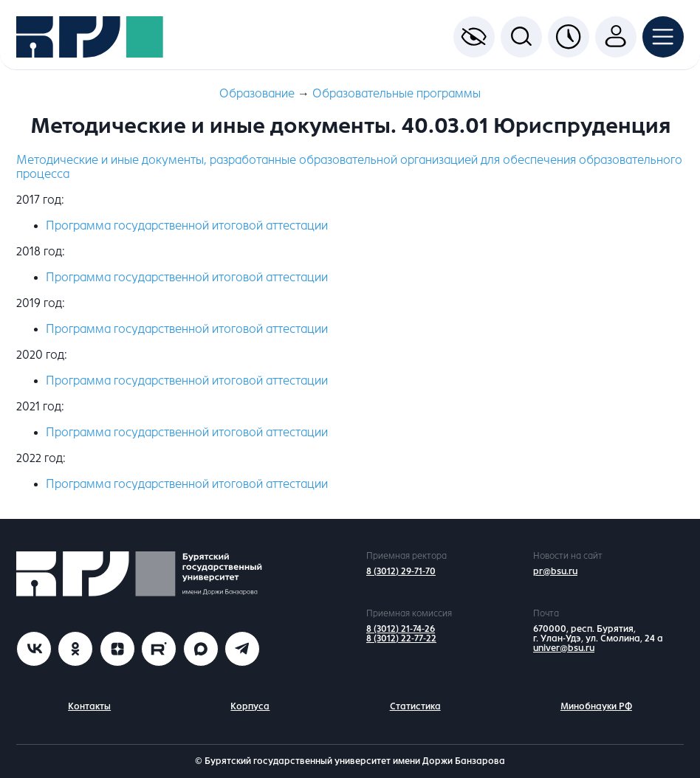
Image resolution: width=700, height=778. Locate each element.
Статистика (415, 706)
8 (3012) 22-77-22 (401, 638)
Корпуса (250, 706)
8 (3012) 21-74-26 (401, 629)
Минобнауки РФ (596, 706)
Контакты (89, 706)
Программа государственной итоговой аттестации (187, 226)
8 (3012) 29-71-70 (401, 571)
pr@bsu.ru (555, 571)
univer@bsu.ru (564, 648)
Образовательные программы (397, 93)
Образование (257, 93)
